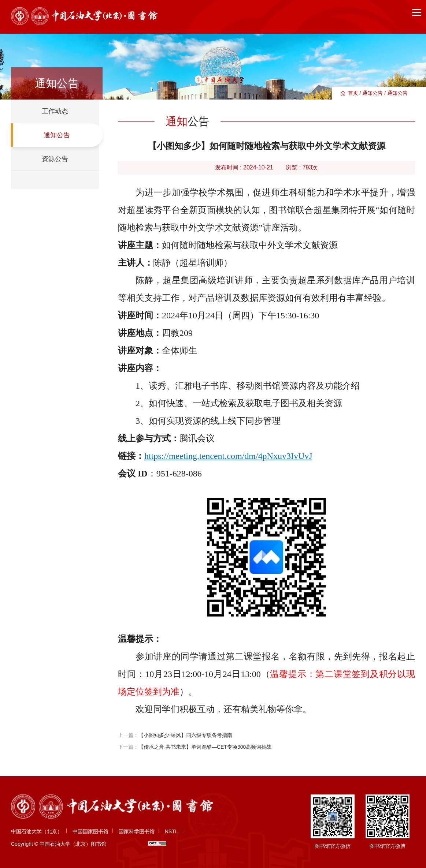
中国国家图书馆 (90, 831)
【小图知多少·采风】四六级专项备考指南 (185, 735)
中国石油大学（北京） (37, 831)
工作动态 (55, 111)
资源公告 (55, 159)
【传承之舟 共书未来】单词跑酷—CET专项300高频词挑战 (205, 747)
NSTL (171, 831)
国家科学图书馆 (137, 831)
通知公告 (373, 93)
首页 (353, 93)
